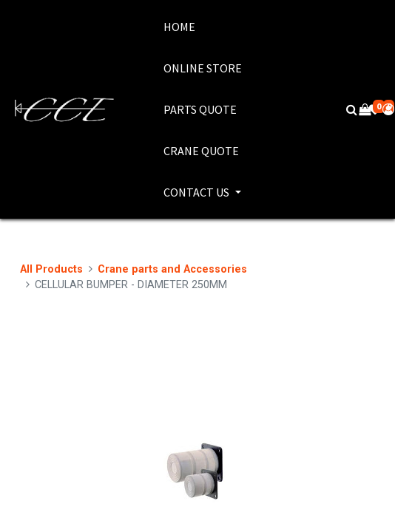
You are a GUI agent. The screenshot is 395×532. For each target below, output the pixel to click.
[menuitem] (203, 27)
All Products (51, 269)
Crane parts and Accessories (172, 269)
